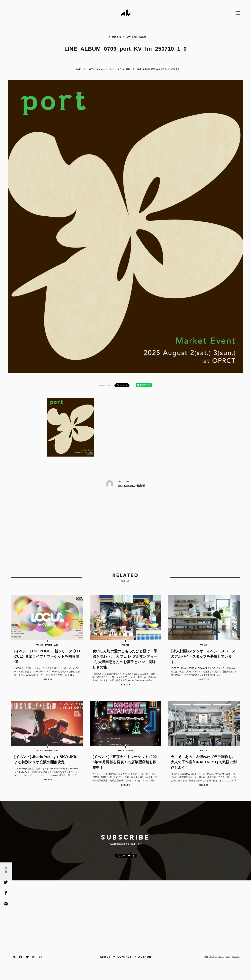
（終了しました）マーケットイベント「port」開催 (109, 69)
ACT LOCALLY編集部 (136, 37)
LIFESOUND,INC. (214, 964)
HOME (78, 69)
